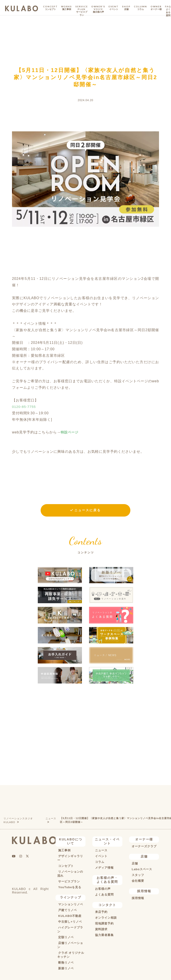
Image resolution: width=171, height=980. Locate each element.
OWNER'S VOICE (98, 9)
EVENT (114, 8)
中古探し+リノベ (70, 922)
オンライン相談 (106, 918)
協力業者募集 (104, 936)
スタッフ (137, 876)
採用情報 (137, 899)
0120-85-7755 (24, 407)
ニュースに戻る (88, 510)
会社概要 (137, 882)
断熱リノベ (66, 963)
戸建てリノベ (67, 911)
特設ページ (70, 432)
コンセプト (66, 866)
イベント (101, 857)
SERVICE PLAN (82, 11)
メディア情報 (104, 868)
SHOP (126, 8)
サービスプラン (69, 882)
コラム (99, 862)
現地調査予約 (104, 924)
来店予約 (101, 913)
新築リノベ (66, 969)
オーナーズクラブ (144, 847)
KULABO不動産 (70, 917)
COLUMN (140, 8)
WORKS (67, 8)
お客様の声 (102, 890)
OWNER (156, 8)
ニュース (52, 819)
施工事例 (64, 851)
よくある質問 (104, 895)
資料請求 (101, 930)
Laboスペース (142, 870)
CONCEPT (50, 8)
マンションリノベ (71, 905)
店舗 (134, 864)
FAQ (168, 11)
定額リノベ (66, 938)
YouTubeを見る (70, 888)
